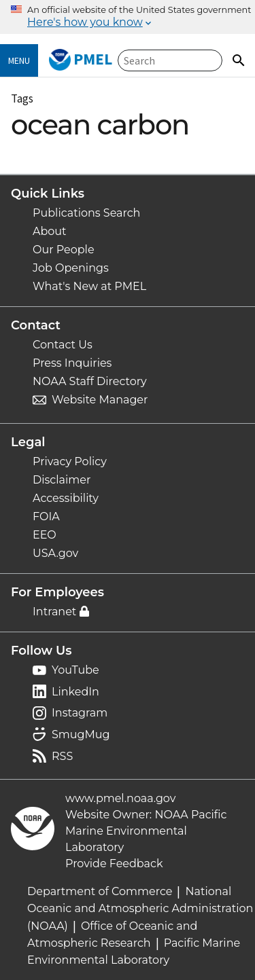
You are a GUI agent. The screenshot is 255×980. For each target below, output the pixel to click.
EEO (45, 535)
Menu (19, 60)
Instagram (80, 713)
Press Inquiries (72, 363)
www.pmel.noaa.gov (120, 798)
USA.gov (55, 553)
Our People (64, 250)
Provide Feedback (114, 864)
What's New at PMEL (89, 286)
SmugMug (81, 734)
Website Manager (100, 400)
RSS (62, 756)
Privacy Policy (70, 461)
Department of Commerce (100, 891)
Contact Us (63, 345)
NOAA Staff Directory (90, 381)
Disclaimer (62, 480)
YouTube (75, 670)
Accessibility (66, 498)
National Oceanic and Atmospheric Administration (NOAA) (140, 909)
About (50, 231)
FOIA (46, 516)
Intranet (54, 612)
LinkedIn (75, 692)
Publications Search (86, 213)
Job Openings (71, 268)
